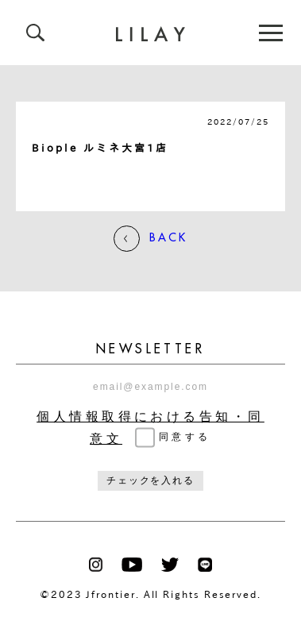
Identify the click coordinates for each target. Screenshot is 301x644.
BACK (150, 239)
